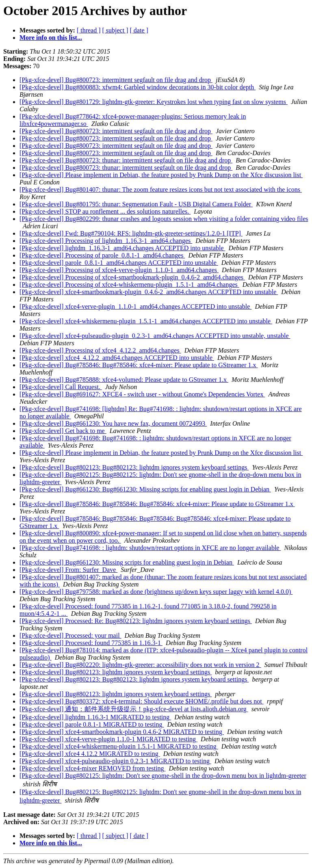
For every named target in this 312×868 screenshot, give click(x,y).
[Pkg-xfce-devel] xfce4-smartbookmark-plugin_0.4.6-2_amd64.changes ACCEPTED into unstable (149, 292)
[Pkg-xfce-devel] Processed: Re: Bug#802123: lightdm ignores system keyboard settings (136, 621)
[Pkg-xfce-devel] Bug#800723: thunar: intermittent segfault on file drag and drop (126, 160)
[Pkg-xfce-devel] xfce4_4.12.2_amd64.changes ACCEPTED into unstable (117, 358)
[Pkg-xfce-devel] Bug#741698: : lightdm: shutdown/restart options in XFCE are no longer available (150, 548)
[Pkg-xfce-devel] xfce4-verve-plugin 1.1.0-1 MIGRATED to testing (108, 739)
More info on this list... (51, 38)
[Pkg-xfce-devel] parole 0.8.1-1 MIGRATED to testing (92, 724)
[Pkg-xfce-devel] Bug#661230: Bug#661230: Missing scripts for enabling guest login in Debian (145, 489)
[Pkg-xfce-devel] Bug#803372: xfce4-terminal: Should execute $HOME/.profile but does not (142, 701)
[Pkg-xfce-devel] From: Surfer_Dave (68, 570)
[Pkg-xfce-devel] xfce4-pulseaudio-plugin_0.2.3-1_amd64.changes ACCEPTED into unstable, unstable (155, 336)
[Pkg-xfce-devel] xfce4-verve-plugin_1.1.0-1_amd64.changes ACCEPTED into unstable (135, 306)
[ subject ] (115, 30)
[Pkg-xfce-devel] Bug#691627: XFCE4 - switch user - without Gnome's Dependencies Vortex (142, 394)
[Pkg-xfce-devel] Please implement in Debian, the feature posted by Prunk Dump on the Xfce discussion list (161, 175)
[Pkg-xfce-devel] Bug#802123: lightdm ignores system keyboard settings (116, 672)
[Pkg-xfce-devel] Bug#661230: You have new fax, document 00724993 (113, 423)
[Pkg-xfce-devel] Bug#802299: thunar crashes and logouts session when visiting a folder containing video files (164, 219)
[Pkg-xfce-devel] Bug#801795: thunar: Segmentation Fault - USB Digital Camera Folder (136, 204)
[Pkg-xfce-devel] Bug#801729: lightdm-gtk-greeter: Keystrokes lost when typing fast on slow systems (154, 102)
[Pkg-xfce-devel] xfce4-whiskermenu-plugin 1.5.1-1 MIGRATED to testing (119, 746)
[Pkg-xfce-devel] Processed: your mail (70, 635)
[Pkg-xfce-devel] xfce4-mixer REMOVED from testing (92, 768)
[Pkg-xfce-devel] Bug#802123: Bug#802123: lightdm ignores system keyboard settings (134, 467)
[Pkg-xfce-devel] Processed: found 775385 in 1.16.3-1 (91, 643)
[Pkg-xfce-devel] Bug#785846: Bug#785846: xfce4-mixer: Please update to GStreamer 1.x (139, 365)
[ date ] (139, 30)
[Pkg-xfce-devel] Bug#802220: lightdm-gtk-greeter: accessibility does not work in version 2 (140, 665)
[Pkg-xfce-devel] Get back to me (63, 431)
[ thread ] (89, 30)
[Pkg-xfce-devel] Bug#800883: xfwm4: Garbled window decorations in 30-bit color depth (138, 87)
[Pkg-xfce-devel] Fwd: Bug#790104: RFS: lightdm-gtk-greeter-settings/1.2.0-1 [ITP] (131, 233)
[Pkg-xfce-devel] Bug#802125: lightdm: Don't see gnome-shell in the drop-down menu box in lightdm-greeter (163, 776)
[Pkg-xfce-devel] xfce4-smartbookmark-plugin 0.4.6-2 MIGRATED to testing (122, 732)
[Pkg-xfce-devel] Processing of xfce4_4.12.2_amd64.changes (100, 350)
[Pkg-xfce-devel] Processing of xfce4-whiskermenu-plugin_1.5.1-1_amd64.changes (129, 285)
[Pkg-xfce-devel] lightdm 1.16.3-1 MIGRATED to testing (95, 717)
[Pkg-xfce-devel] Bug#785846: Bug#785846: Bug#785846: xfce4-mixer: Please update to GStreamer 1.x (157, 504)
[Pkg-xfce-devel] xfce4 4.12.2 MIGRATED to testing (90, 754)
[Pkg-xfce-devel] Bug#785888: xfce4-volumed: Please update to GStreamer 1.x (124, 380)
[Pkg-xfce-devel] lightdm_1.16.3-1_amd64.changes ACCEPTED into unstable (122, 248)
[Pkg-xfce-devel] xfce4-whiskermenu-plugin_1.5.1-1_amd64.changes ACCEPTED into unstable (146, 321)
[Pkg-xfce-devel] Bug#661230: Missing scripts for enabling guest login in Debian (127, 562)
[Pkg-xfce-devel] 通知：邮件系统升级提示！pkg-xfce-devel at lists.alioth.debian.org (134, 709)
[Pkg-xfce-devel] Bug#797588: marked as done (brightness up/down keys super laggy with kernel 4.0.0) (156, 592)
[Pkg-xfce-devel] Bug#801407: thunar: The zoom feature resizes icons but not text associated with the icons (161, 189)
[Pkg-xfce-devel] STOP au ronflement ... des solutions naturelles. (105, 211)
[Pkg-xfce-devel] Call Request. (61, 387)
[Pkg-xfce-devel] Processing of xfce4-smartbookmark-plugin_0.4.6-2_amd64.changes (132, 277)
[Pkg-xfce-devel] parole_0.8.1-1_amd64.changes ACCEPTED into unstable (119, 263)
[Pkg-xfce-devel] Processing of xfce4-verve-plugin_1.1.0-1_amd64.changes (119, 270)
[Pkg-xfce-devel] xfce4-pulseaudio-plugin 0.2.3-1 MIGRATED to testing (115, 761)
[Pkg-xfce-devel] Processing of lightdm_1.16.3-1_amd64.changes (106, 241)
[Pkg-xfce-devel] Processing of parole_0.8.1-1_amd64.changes (102, 255)
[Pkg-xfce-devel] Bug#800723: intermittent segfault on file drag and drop (116, 80)
